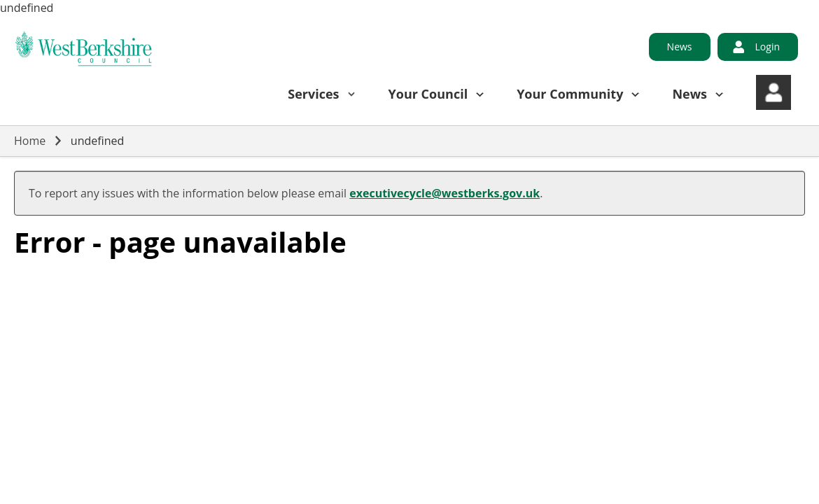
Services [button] (313, 94)
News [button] (689, 94)
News (680, 47)
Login (768, 47)
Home (30, 141)
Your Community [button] (570, 94)
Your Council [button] (428, 94)
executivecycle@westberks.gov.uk (444, 193)
